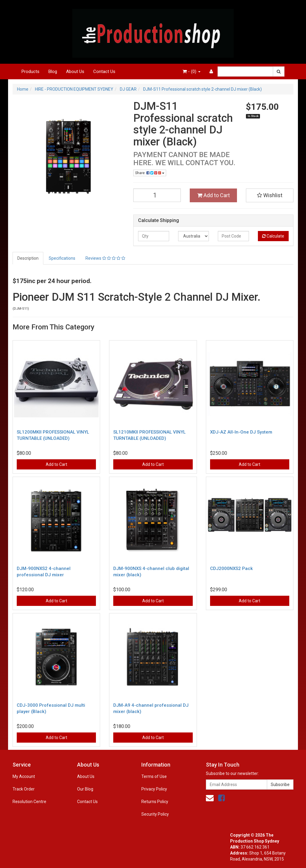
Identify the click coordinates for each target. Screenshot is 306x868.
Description (28, 258)
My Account (24, 776)
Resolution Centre (29, 802)
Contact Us (104, 72)
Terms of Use (154, 776)
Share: (150, 173)
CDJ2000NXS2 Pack (231, 568)
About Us (75, 72)
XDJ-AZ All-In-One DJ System (241, 432)
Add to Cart (214, 195)
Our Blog (85, 789)
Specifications (62, 258)
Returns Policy (155, 802)
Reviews (105, 258)
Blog (53, 72)
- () (192, 72)
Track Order (24, 789)
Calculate (273, 236)
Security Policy (155, 814)
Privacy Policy (154, 789)
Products (30, 72)
